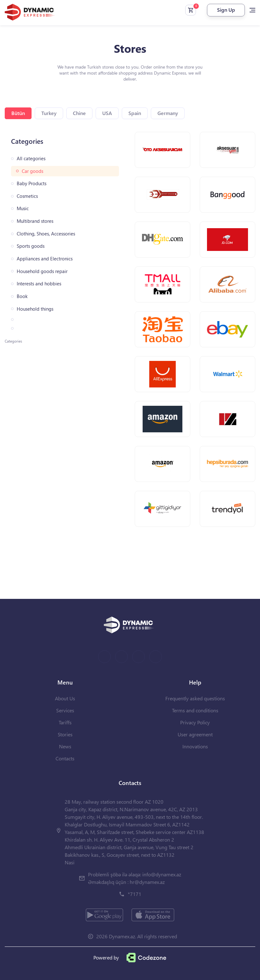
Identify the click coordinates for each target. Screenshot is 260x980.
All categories (31, 158)
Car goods (32, 171)
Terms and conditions (195, 710)
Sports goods (31, 246)
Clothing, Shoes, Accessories (46, 234)
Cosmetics (27, 196)
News (65, 746)
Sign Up (226, 10)
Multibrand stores (35, 221)
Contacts (65, 758)
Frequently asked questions (195, 698)
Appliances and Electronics (45, 259)
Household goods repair (42, 271)
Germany (168, 113)
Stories (65, 734)
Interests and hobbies (39, 284)
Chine (79, 113)
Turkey (49, 113)
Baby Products (32, 183)
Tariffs (65, 722)
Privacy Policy (195, 722)
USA (107, 113)
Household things (35, 309)
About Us (65, 698)
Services (65, 710)
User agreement (195, 734)
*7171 (135, 894)
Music (23, 208)
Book (22, 296)
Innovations (195, 746)
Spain (135, 113)
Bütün (18, 113)
